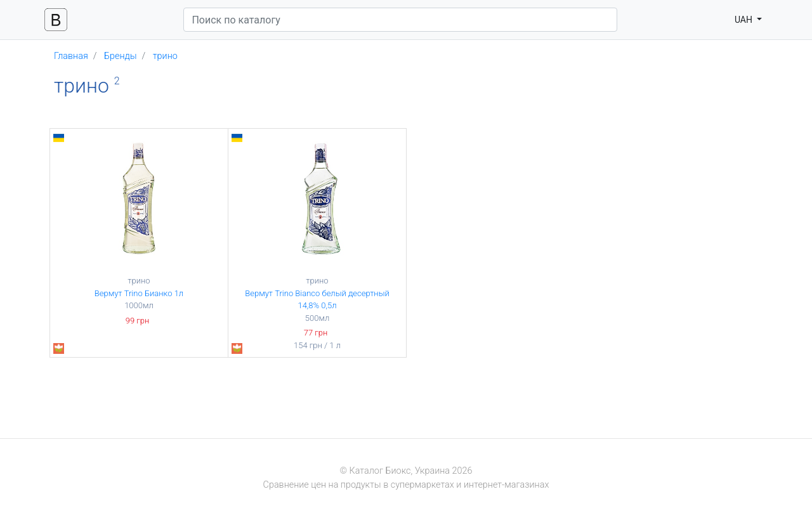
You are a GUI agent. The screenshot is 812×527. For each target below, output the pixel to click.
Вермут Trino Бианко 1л (139, 293)
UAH (745, 20)
